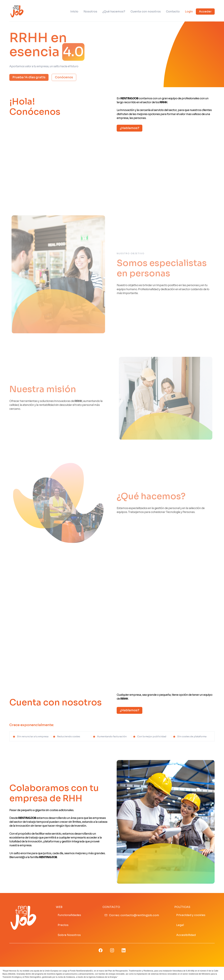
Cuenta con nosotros (146, 12)
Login (189, 12)
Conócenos (64, 77)
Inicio (74, 12)
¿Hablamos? (129, 128)
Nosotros (90, 12)
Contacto (173, 12)
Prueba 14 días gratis (29, 77)
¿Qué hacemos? (114, 12)
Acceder (205, 12)
